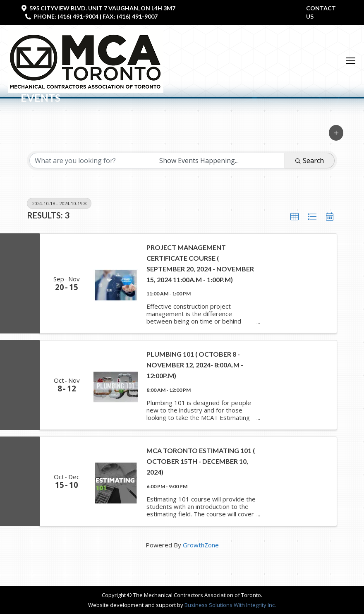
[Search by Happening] (220, 161)
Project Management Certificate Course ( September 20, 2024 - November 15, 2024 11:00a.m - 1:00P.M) (200, 263)
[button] (336, 133)
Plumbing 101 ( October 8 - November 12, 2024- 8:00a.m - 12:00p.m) (195, 365)
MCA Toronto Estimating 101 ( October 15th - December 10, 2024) (201, 461)
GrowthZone (201, 545)
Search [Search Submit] (310, 161)
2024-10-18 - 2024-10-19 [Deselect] (59, 203)
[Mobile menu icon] (351, 61)
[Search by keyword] (92, 161)
